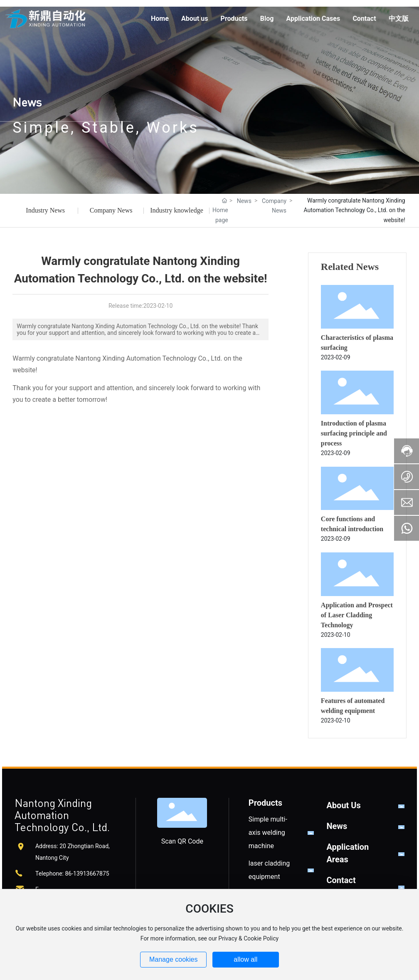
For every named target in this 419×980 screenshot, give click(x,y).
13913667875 (91, 874)
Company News (111, 210)
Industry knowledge (177, 210)
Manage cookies (174, 959)
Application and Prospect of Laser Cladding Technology (357, 615)
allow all (245, 959)
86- (69, 874)
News (27, 102)
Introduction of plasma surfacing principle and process (354, 433)
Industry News (45, 210)
